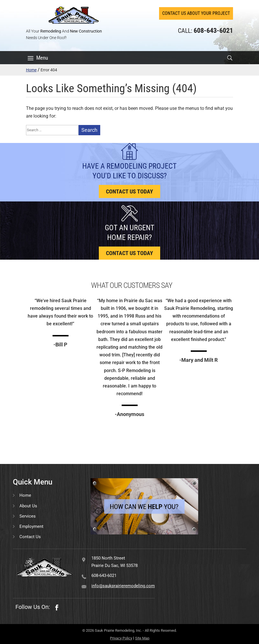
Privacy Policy (121, 638)
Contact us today (129, 191)
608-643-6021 (104, 576)
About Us (28, 506)
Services (28, 516)
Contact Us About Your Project (196, 13)
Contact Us (30, 537)
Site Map (142, 638)
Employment (31, 526)
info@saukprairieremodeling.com (123, 586)
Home (31, 70)
